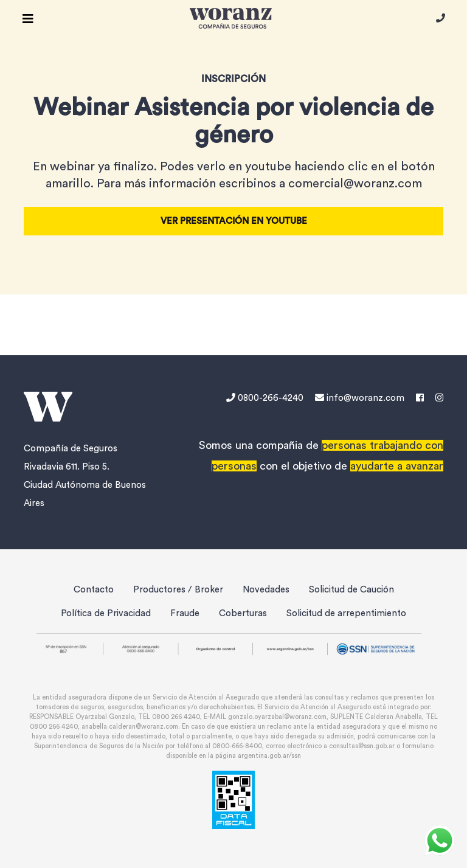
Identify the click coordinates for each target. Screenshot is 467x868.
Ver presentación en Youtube (234, 221)
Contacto (94, 590)
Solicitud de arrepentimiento (346, 613)
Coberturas (243, 613)
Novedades (266, 590)
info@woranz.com (360, 398)
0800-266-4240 (266, 398)
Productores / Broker (178, 590)
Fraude (185, 613)
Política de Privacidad (106, 613)
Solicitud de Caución (351, 590)
